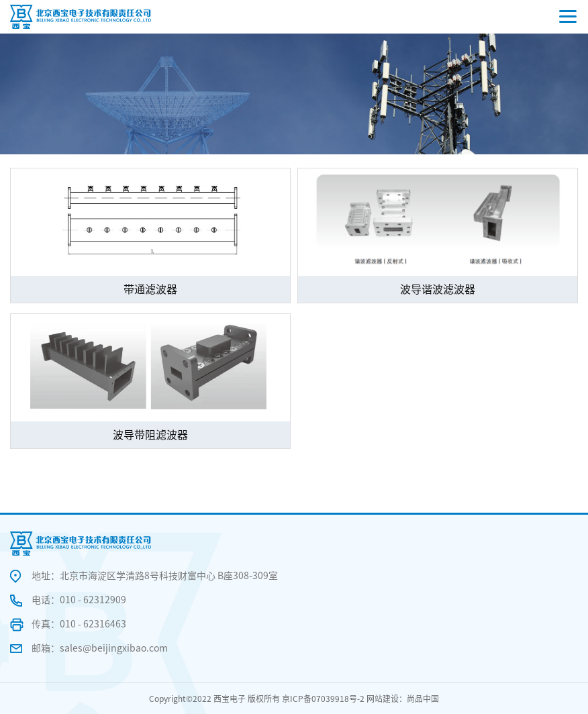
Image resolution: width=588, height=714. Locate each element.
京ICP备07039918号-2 (323, 699)
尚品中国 (423, 699)
